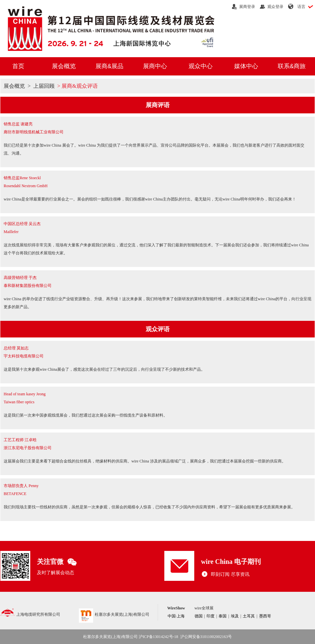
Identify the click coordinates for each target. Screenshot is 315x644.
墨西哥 (265, 616)
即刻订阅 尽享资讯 (225, 574)
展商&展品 (109, 66)
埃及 (235, 616)
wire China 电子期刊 (231, 562)
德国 (199, 616)
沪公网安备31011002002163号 (206, 637)
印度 (211, 616)
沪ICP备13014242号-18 (158, 637)
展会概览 (64, 66)
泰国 (223, 616)
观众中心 (201, 66)
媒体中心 (246, 66)
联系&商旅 (292, 66)
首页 (18, 66)
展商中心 (155, 66)
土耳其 (249, 616)
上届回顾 (44, 86)
